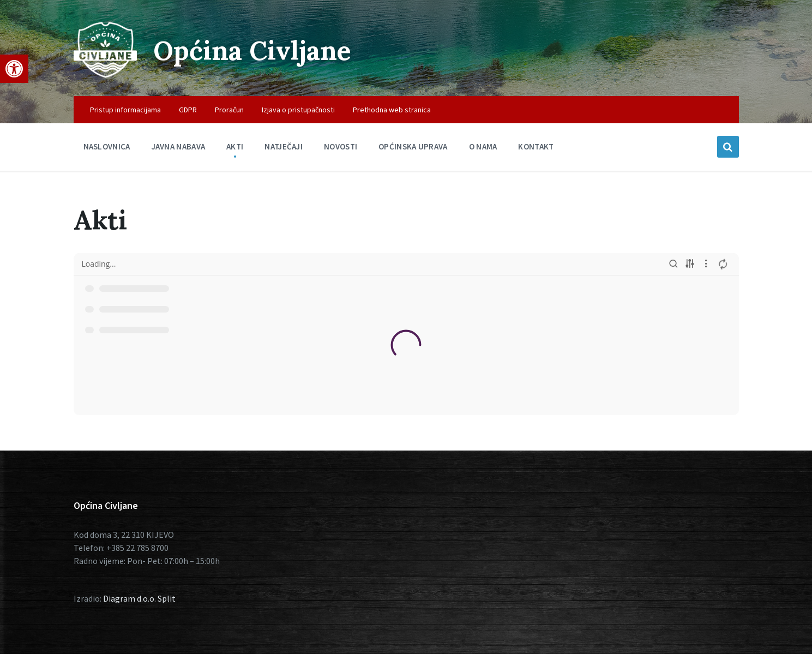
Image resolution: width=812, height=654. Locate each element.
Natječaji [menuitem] (284, 146)
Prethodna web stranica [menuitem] (392, 110)
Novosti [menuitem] (341, 146)
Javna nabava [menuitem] (179, 146)
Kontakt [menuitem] (536, 146)
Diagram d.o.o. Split (139, 598)
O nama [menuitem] (483, 146)
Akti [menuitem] (235, 146)
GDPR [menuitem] (188, 110)
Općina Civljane (252, 50)
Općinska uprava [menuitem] (413, 146)
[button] (14, 69)
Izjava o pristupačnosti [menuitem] (298, 110)
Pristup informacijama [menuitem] (125, 110)
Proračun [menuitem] (229, 110)
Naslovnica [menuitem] (107, 146)
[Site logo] (105, 75)
